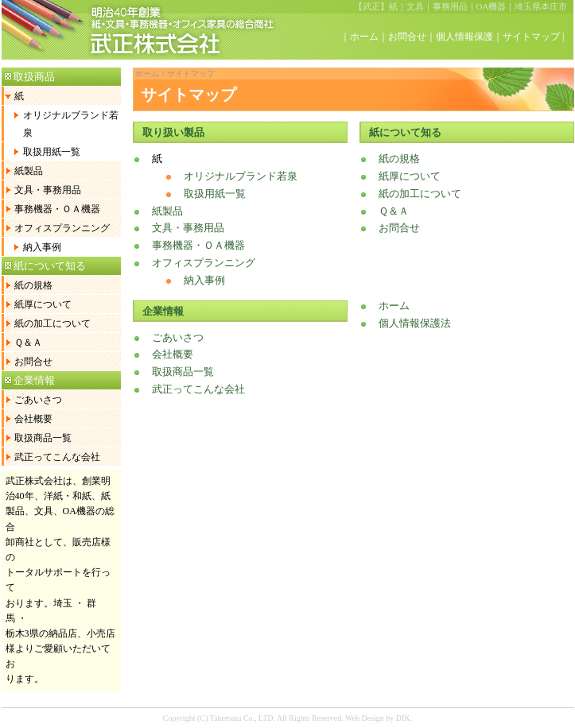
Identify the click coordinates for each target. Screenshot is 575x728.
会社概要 (33, 419)
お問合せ (407, 37)
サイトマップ (531, 37)
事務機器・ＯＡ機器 (57, 209)
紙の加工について (52, 323)
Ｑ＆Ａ (28, 343)
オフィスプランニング (62, 228)
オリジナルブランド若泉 (71, 124)
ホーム (364, 37)
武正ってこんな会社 (57, 457)
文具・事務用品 (48, 190)
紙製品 (29, 171)
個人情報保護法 (415, 323)
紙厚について (43, 304)
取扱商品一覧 (43, 438)
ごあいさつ (38, 400)
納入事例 (42, 247)
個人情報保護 (464, 37)
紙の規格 (33, 285)
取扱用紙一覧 (52, 152)
